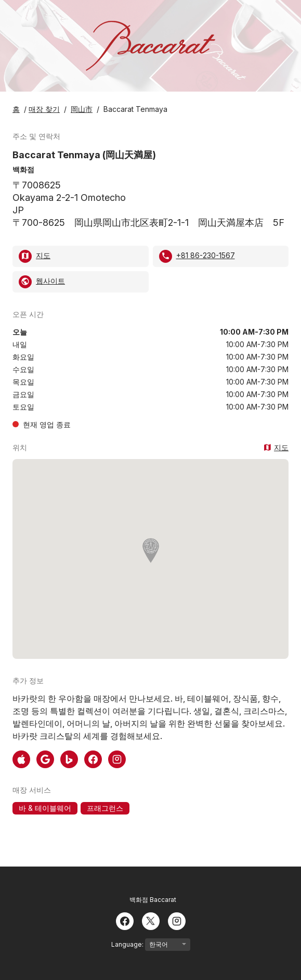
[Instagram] (177, 920)
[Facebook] (125, 920)
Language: (151, 945)
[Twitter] (151, 920)
